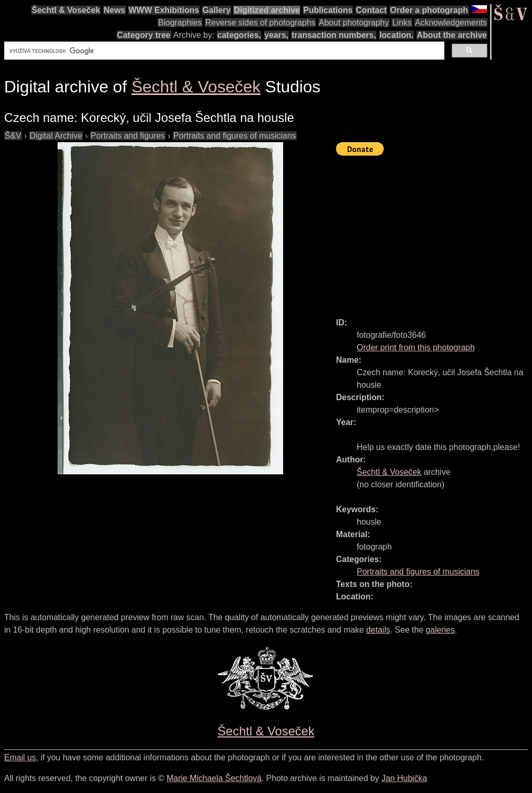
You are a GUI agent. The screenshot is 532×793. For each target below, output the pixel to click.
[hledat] (223, 51)
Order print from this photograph (416, 347)
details (378, 630)
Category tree (144, 35)
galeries (440, 630)
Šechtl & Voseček (66, 10)
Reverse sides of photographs (261, 23)
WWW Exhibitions (164, 10)
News (115, 10)
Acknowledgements (451, 23)
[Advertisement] (434, 232)
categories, (239, 35)
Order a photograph (429, 10)
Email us (20, 757)
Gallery (216, 10)
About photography (354, 23)
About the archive (452, 35)
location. (397, 35)
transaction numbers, (334, 35)
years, (276, 35)
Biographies (180, 23)
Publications (328, 10)
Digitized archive (267, 10)
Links (402, 23)
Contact (371, 10)
